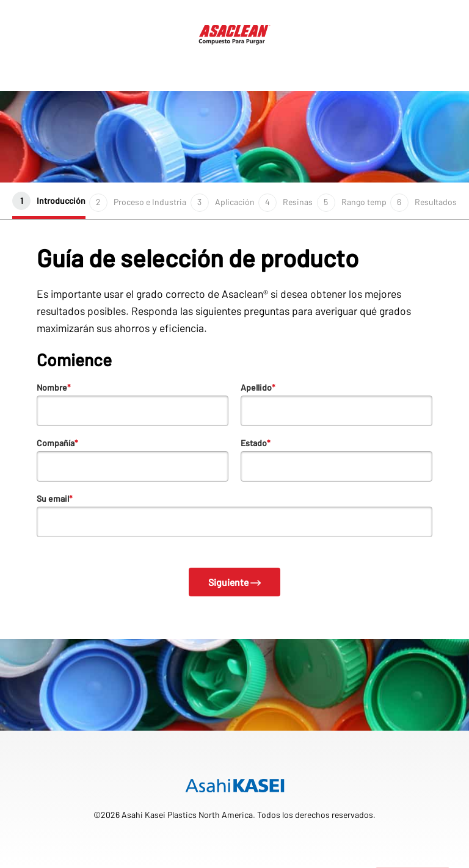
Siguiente (235, 582)
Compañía (57, 443)
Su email (55, 499)
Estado (256, 443)
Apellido (258, 388)
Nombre (54, 388)
